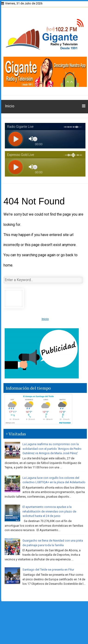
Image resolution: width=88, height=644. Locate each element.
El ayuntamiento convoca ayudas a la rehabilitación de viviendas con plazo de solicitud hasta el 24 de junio (49, 511)
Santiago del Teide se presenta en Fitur (48, 570)
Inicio (10, 106)
